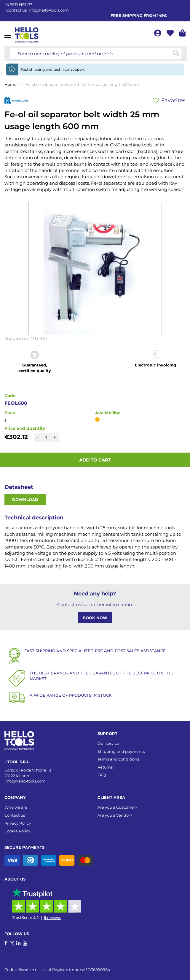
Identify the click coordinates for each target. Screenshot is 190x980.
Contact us (15, 815)
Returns (105, 767)
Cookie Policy (17, 831)
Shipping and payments (121, 751)
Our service (108, 743)
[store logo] (27, 35)
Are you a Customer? (117, 807)
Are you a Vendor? (115, 815)
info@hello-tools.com (48, 10)
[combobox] (96, 53)
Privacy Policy (18, 823)
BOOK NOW (95, 618)
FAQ (102, 775)
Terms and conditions (118, 759)
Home (11, 84)
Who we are (16, 807)
